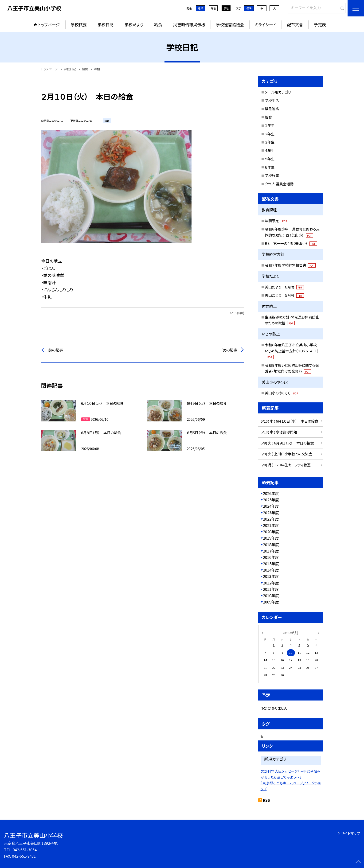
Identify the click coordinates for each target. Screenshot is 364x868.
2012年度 (271, 583)
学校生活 (272, 100)
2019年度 (271, 538)
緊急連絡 (272, 109)
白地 (213, 8)
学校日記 (106, 25)
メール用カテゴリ (278, 92)
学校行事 (272, 175)
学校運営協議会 (230, 25)
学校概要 (79, 25)
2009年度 (271, 602)
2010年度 (271, 596)
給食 (158, 25)
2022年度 (271, 519)
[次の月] (319, 632)
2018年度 (271, 545)
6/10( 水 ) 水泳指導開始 (279, 432)
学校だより (134, 25)
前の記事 (56, 350)
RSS (266, 800)
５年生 (270, 159)
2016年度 (271, 557)
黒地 (226, 8)
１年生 (270, 125)
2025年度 (271, 500)
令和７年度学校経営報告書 (290, 265)
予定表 (320, 25)
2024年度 (271, 506)
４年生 (270, 150)
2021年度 (271, 525)
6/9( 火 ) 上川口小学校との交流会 (286, 454)
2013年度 (271, 576)
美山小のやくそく (282, 393)
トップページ (49, 25)
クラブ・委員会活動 (279, 184)
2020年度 (271, 532)
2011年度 (271, 589)
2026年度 (271, 493)
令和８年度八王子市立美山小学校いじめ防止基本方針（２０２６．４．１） (292, 351)
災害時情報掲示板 (189, 25)
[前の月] (262, 632)
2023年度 (271, 513)
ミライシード (266, 25)
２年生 (270, 134)
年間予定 (277, 221)
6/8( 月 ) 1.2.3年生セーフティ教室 (286, 465)
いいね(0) (237, 313)
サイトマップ (350, 833)
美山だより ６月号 (284, 287)
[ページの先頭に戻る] (358, 862)
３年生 (270, 142)
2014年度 (271, 570)
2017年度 (271, 551)
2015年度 (271, 564)
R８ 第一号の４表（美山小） (291, 243)
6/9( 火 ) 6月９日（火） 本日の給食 (287, 443)
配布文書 (295, 25)
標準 (249, 8)
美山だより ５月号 (284, 295)
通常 (200, 8)
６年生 (270, 167)
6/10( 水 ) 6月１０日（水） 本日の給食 (289, 421)
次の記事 (230, 350)
